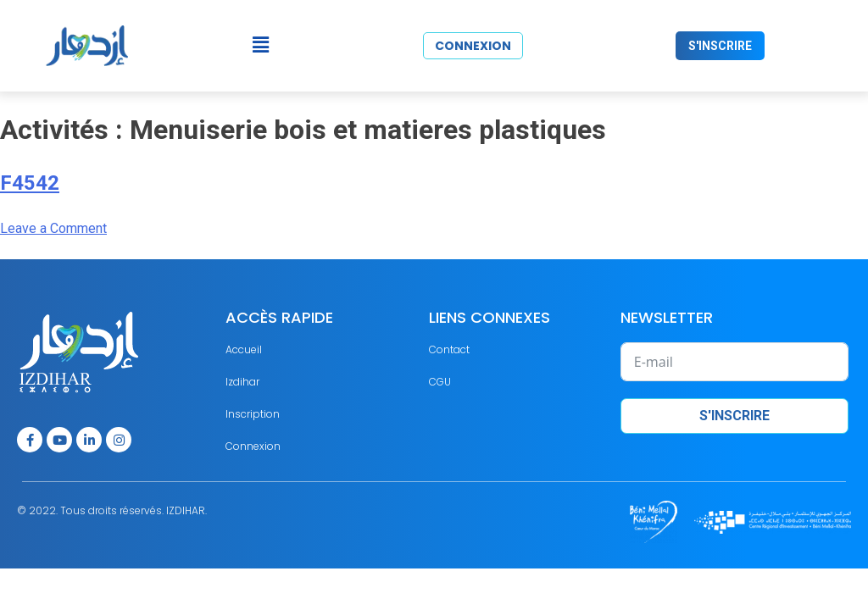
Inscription (253, 414)
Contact (449, 349)
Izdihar (242, 382)
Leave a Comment (53, 228)
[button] (260, 46)
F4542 (30, 183)
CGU (440, 382)
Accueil (244, 349)
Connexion (253, 446)
